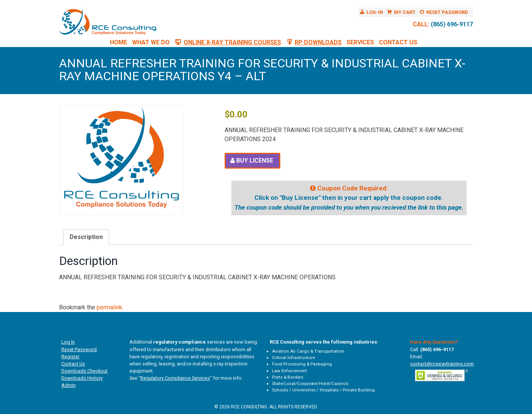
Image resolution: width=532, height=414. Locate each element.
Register (70, 357)
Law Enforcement (290, 371)
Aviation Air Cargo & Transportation (308, 351)
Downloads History (82, 378)
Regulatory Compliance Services (175, 378)
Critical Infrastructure (293, 358)
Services (360, 42)
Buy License (255, 161)
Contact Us (398, 42)
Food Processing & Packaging (302, 364)
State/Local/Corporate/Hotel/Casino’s (310, 384)
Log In (68, 342)
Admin (68, 385)
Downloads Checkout (84, 371)
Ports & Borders (288, 377)
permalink (109, 307)
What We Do (151, 42)
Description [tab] (86, 237)
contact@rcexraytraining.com (442, 364)
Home (119, 42)
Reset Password (79, 349)
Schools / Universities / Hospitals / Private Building (323, 390)
